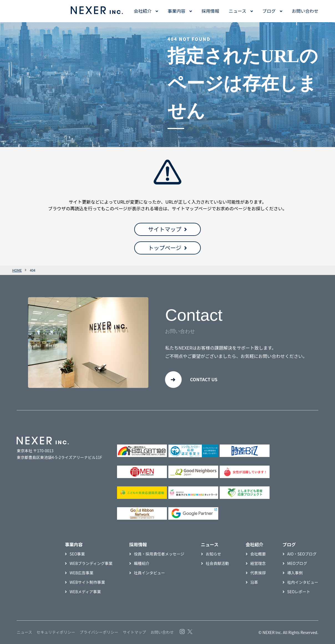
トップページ (165, 248)
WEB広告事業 (82, 573)
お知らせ (214, 554)
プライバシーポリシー (99, 632)
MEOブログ (297, 563)
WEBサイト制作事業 (87, 582)
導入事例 (295, 573)
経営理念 (258, 563)
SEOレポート (299, 592)
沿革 (254, 582)
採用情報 (210, 11)
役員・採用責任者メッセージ (159, 554)
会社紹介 (143, 11)
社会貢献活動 (217, 563)
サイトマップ (165, 229)
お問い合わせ (305, 11)
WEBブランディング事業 (91, 563)
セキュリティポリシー (56, 632)
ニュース (238, 11)
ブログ (269, 11)
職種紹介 (142, 563)
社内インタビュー (303, 582)
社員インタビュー (149, 573)
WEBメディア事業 (85, 592)
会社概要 (258, 554)
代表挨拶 (258, 573)
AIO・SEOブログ (302, 554)
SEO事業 (77, 554)
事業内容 (176, 11)
